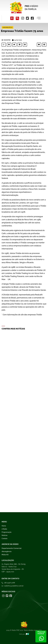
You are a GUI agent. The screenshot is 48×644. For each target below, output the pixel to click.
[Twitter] (27, 18)
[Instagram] (23, 18)
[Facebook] (32, 18)
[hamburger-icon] (39, 18)
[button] (4, 45)
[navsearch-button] (17, 18)
